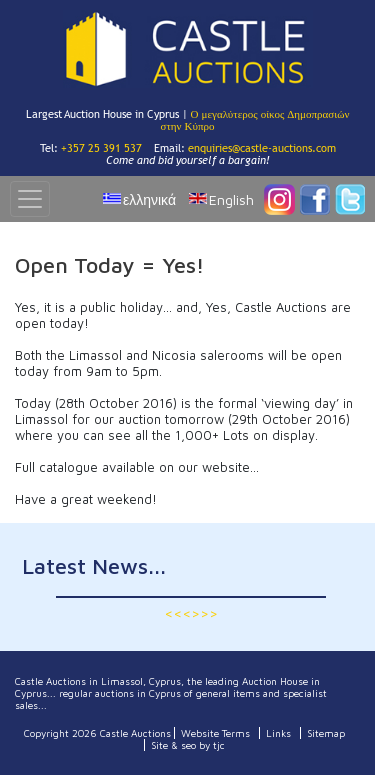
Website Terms (215, 733)
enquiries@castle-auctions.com (262, 148)
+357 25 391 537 (101, 148)
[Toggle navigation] (30, 199)
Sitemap (326, 733)
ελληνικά (149, 199)
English (231, 199)
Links (278, 733)
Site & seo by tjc (188, 745)
